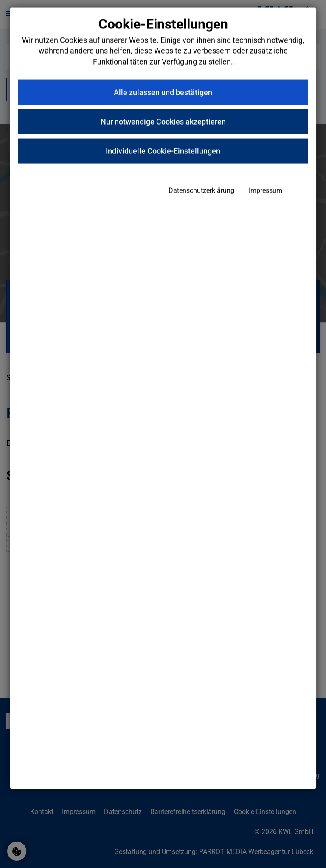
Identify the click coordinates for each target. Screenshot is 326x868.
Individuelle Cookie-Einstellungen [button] (163, 187)
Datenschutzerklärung (176, 227)
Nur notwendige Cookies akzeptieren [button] (163, 157)
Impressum (240, 227)
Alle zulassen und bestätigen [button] (163, 128)
